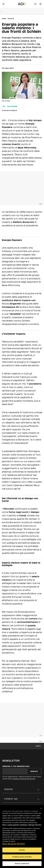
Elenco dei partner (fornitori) (13, 844)
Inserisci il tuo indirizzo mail (16, 766)
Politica (11, 19)
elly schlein (12, 106)
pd (4, 106)
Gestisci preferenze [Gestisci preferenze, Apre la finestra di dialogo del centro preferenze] (22, 864)
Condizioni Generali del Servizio (24, 779)
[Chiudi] (41, 808)
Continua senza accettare (22, 857)
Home (4, 19)
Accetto (22, 850)
